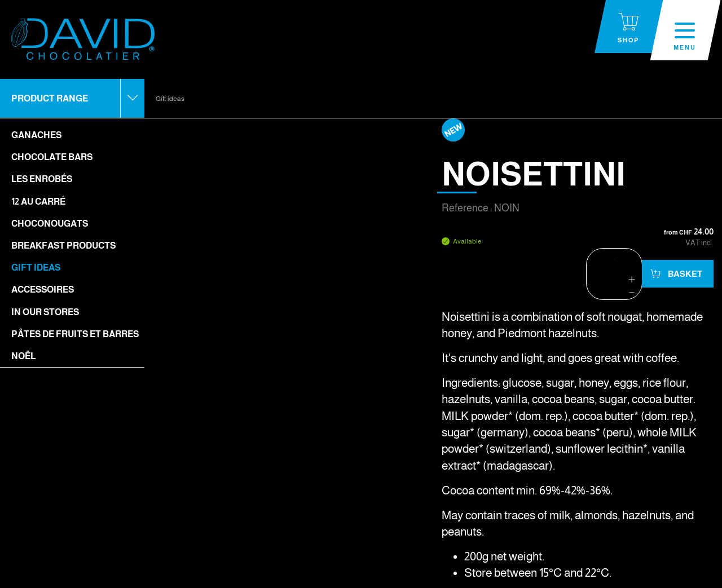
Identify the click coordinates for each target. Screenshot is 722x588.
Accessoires (43, 289)
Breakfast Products (63, 246)
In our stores (45, 312)
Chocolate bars (52, 157)
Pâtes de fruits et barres (75, 334)
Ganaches (36, 135)
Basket (684, 274)
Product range (50, 98)
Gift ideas (36, 268)
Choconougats (50, 224)
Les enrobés (42, 179)
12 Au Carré (38, 202)
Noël (23, 356)
